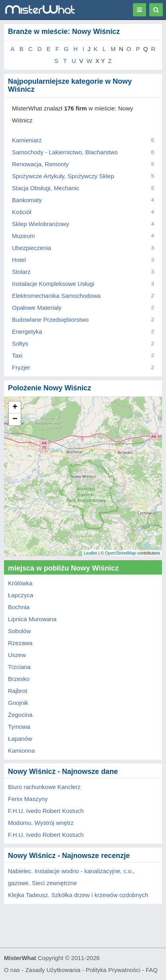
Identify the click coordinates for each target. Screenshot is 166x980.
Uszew (17, 655)
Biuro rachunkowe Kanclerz (44, 787)
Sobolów (20, 631)
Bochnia (19, 607)
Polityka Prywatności (113, 970)
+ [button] (15, 407)
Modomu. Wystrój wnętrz (41, 823)
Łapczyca (21, 595)
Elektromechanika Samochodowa (56, 296)
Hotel (19, 260)
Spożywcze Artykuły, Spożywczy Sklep (63, 176)
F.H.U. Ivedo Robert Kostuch (46, 811)
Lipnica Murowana (32, 619)
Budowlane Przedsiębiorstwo (50, 320)
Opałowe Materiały (37, 308)
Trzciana (19, 667)
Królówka (20, 583)
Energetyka (27, 332)
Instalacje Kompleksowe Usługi (53, 284)
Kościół (21, 212)
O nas (12, 970)
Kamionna (21, 751)
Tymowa (19, 727)
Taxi (17, 355)
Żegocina (20, 715)
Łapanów (20, 739)
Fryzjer (21, 367)
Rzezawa (20, 643)
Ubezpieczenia (31, 248)
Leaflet (91, 553)
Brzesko (19, 679)
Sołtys (20, 343)
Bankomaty (27, 200)
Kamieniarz (27, 140)
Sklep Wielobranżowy (40, 224)
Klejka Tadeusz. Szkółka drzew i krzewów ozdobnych (78, 895)
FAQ (152, 970)
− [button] (15, 419)
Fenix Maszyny (28, 799)
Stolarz (21, 272)
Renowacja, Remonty (40, 164)
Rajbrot (18, 691)
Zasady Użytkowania (53, 970)
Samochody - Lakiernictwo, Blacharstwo (65, 152)
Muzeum (23, 236)
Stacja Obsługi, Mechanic (46, 188)
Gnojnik (18, 703)
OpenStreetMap (121, 553)
